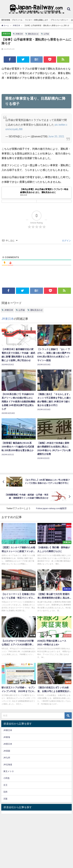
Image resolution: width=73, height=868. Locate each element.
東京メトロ (9, 771)
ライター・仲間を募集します (36, 20)
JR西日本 (8, 744)
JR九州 (7, 758)
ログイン (66, 241)
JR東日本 (6, 34)
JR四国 (7, 751)
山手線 (46, 34)
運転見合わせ (33, 34)
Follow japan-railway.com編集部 (51, 508)
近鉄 (5, 792)
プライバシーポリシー (59, 20)
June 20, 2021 (56, 136)
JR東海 (7, 737)
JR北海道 (8, 765)
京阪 (5, 799)
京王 (5, 785)
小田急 (6, 778)
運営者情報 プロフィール (12, 20)
